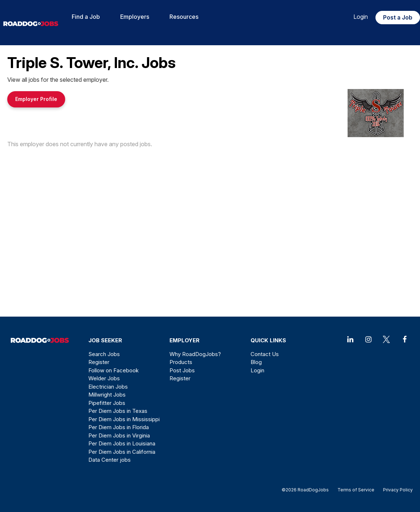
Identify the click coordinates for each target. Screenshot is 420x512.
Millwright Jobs (107, 395)
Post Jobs (182, 370)
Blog (256, 362)
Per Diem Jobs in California (122, 452)
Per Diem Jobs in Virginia (119, 435)
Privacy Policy (396, 490)
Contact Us (265, 354)
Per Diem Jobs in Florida (119, 427)
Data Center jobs (110, 460)
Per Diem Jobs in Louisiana (122, 443)
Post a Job (398, 17)
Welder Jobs (104, 378)
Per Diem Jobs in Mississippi (124, 419)
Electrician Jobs (108, 387)
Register (99, 362)
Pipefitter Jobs (107, 403)
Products (181, 362)
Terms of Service (356, 490)
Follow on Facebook (114, 370)
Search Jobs (104, 354)
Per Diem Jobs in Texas (118, 411)
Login (361, 17)
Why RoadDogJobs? (195, 354)
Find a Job (86, 17)
